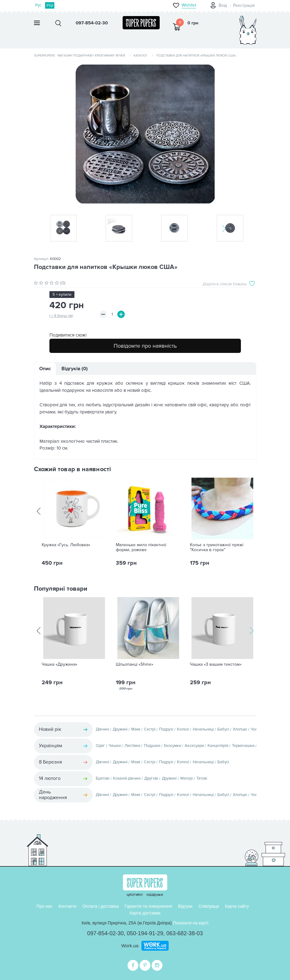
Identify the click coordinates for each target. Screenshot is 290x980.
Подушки (152, 746)
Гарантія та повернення (149, 906)
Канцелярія (218, 746)
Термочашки (243, 746)
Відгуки (185, 906)
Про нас (44, 906)
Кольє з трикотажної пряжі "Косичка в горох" (217, 547)
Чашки (115, 746)
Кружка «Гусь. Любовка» (66, 545)
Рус (38, 5)
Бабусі (223, 729)
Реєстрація (244, 5)
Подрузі (166, 729)
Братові (103, 778)
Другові (151, 778)
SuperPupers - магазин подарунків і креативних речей (80, 56)
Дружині (120, 729)
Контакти (67, 906)
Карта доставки (145, 913)
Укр (50, 5)
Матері (187, 778)
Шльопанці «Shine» (134, 664)
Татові (202, 778)
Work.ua (130, 946)
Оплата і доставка (101, 906)
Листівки (132, 746)
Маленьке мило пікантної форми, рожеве (141, 547)
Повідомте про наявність (145, 346)
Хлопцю (240, 729)
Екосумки (172, 746)
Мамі (136, 729)
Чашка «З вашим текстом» (216, 664)
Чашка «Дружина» (59, 664)
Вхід (223, 5)
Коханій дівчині (127, 778)
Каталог (141, 56)
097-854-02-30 (105, 933)
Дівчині (102, 729)
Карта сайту (237, 906)
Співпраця (209, 906)
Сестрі (150, 729)
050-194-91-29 (145, 933)
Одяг (100, 746)
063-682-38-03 (185, 933)
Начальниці (203, 729)
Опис (45, 369)
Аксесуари (194, 746)
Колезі (183, 729)
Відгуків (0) (75, 369)
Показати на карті (191, 923)
